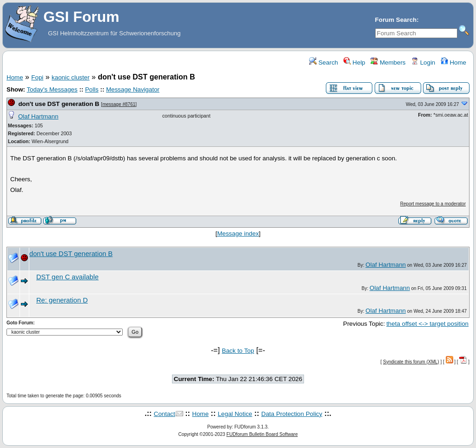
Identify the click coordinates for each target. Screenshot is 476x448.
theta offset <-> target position (427, 324)
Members (388, 63)
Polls (92, 89)
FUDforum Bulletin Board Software (262, 434)
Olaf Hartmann (38, 116)
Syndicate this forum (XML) (411, 362)
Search (324, 63)
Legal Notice (235, 414)
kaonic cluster (71, 77)
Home (453, 63)
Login (423, 63)
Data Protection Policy (292, 414)
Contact (165, 414)
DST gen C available (67, 277)
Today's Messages (52, 89)
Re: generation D (62, 300)
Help (354, 63)
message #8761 (119, 104)
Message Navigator (133, 89)
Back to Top (238, 351)
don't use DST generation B (59, 104)
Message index (238, 234)
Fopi (37, 77)
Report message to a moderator (433, 204)
